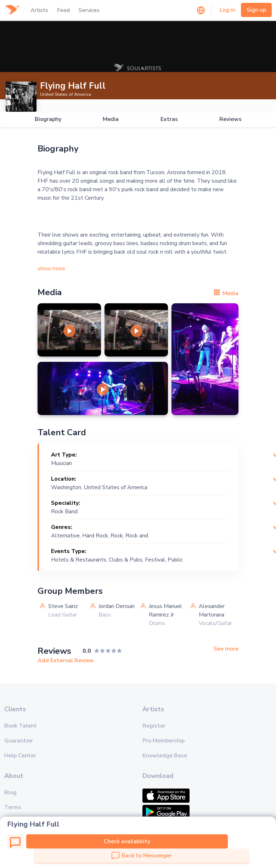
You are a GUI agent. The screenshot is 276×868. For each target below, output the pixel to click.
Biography (48, 119)
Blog (10, 792)
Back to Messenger (142, 856)
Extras (169, 119)
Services (89, 10)
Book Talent (21, 726)
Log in (227, 10)
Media (111, 119)
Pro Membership (164, 741)
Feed (63, 10)
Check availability (127, 841)
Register (154, 726)
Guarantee (18, 741)
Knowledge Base (165, 756)
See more (226, 649)
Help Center (20, 756)
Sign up (256, 10)
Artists (39, 10)
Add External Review (66, 660)
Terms (13, 807)
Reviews (230, 119)
